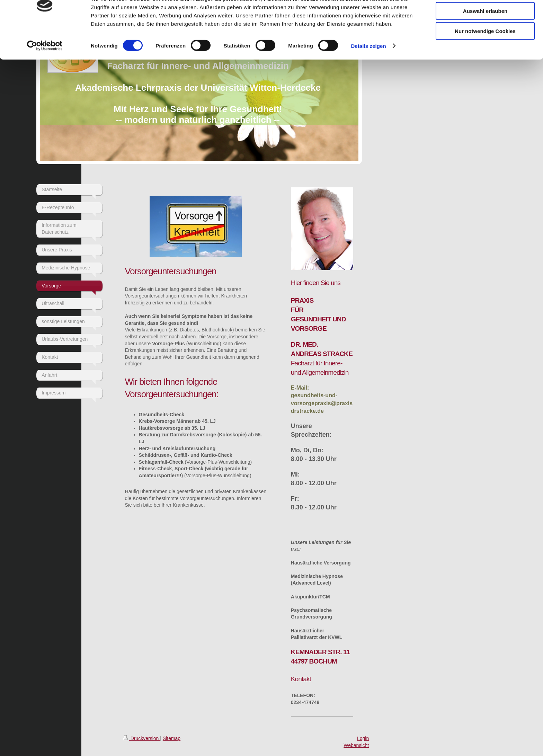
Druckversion (141, 738)
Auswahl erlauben (485, 38)
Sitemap (172, 738)
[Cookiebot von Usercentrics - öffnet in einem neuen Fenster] (45, 73)
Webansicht (356, 745)
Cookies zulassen (485, 17)
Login (363, 738)
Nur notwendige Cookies (485, 58)
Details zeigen (368, 73)
